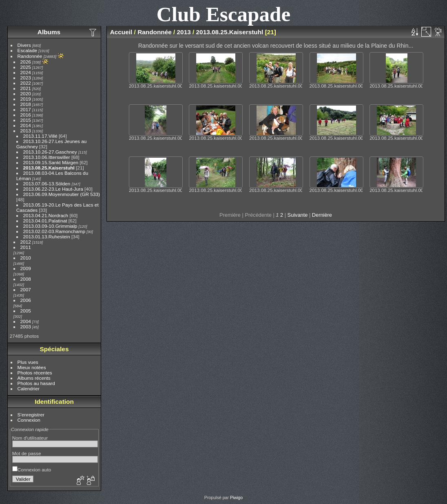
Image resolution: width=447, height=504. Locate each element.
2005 (26, 311)
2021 (26, 88)
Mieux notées (32, 367)
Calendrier (29, 388)
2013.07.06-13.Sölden (48, 184)
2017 (26, 109)
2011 (26, 247)
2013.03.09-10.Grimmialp (50, 226)
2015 (26, 120)
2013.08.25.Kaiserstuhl (49, 168)
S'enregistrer (31, 415)
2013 (26, 131)
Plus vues (28, 362)
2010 (26, 258)
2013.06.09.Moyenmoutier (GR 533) (62, 194)
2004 (26, 321)
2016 (26, 115)
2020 (26, 94)
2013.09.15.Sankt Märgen (52, 162)
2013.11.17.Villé (40, 136)
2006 (26, 300)
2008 (26, 279)
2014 (26, 125)
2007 (26, 289)
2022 (26, 83)
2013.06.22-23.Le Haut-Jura (53, 189)
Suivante (298, 215)
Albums (49, 32)
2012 (26, 242)
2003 (26, 327)
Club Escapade (224, 14)
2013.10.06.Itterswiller (47, 157)
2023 (26, 78)
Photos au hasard (36, 383)
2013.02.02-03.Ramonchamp (54, 231)
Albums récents (34, 378)
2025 (26, 67)
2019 (26, 99)
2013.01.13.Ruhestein (47, 237)
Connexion (29, 420)
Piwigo (236, 497)
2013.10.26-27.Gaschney (50, 152)
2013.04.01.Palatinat (45, 221)
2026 (26, 62)
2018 (26, 104)
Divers (24, 45)
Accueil (121, 32)
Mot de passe (27, 453)
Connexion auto (32, 470)
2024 (26, 72)
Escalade (27, 50)
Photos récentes (35, 373)
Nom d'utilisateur (30, 438)
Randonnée (30, 56)
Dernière (322, 215)
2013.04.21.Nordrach (46, 215)
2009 (26, 268)
